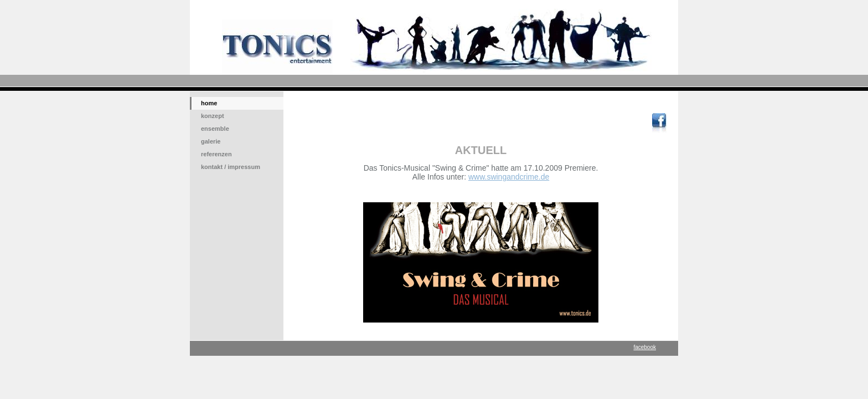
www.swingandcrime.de (509, 177)
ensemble (215, 129)
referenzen (216, 154)
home (209, 103)
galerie (211, 141)
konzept (213, 116)
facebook (645, 347)
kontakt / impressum (231, 167)
